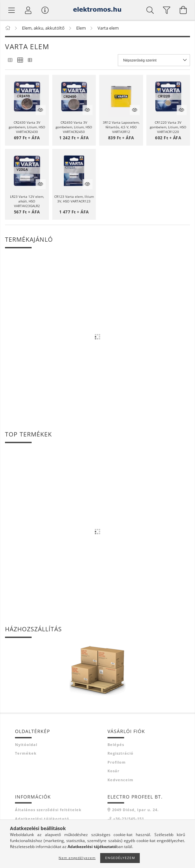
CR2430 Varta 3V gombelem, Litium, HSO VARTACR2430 (27, 127)
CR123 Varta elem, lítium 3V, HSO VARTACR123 (74, 199)
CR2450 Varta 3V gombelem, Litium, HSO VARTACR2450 (74, 127)
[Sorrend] (154, 60)
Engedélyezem (120, 858)
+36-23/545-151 (129, 819)
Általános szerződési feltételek (48, 810)
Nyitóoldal (26, 744)
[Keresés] (150, 10)
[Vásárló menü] (45, 10)
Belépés (116, 744)
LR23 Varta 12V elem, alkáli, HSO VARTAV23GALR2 (27, 201)
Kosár (113, 771)
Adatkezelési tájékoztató (42, 819)
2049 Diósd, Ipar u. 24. (135, 810)
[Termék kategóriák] (12, 10)
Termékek (26, 753)
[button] (27, 97)
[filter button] (167, 10)
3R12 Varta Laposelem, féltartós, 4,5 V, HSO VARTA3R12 (121, 127)
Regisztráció (120, 753)
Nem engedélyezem (77, 858)
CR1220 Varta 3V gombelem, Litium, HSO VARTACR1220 (168, 127)
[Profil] (28, 10)
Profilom (117, 762)
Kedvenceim (120, 780)
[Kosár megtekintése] (183, 10)
